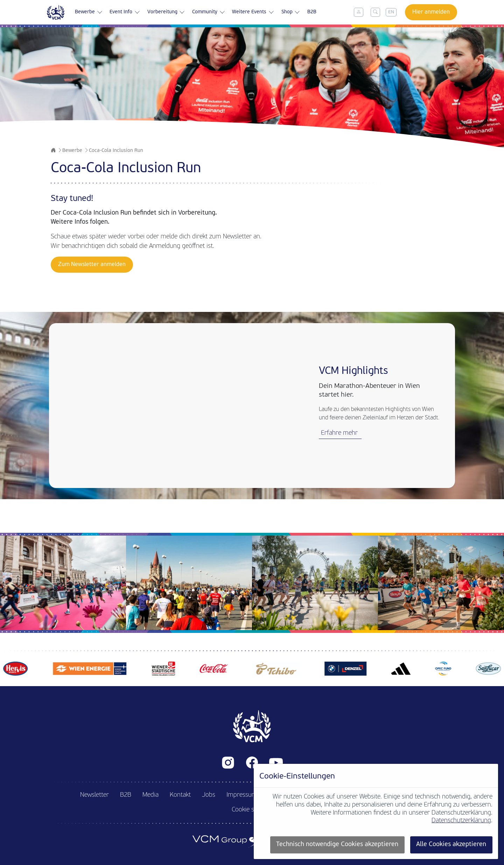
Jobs (209, 795)
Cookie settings (252, 810)
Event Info (125, 12)
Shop (291, 12)
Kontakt (180, 795)
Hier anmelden (431, 12)
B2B (312, 12)
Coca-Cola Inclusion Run (116, 151)
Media (150, 795)
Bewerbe (89, 12)
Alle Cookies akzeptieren (451, 845)
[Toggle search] (376, 12)
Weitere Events (253, 12)
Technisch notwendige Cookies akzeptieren (337, 845)
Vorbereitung (166, 12)
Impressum (242, 795)
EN (391, 12)
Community (209, 12)
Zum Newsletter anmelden (92, 265)
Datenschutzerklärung (461, 821)
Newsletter (94, 795)
